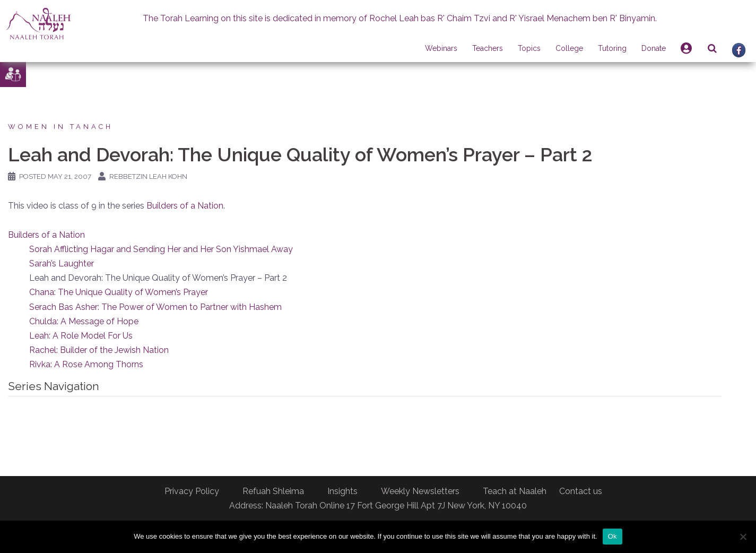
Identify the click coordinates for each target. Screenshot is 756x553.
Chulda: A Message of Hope (84, 321)
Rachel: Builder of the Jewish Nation (99, 350)
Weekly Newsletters (420, 491)
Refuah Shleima (273, 491)
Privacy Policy (192, 491)
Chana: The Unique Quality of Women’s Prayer (119, 292)
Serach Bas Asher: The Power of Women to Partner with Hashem (155, 307)
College (569, 48)
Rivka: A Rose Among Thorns (86, 364)
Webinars (441, 48)
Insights (342, 491)
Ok (612, 536)
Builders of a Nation (185, 206)
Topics (529, 48)
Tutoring (612, 48)
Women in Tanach (60, 127)
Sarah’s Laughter (62, 263)
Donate (654, 48)
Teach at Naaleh (515, 491)
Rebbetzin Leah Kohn (148, 176)
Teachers (488, 48)
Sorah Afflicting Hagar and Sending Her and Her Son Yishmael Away (161, 249)
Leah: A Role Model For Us (81, 336)
